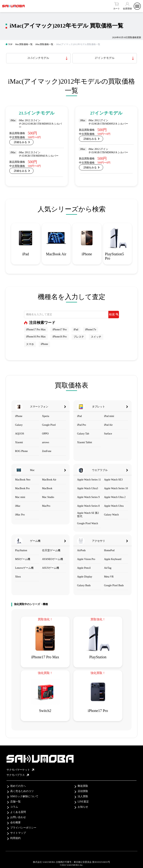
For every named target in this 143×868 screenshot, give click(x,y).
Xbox (18, 577)
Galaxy (19, 425)
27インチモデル (105, 58)
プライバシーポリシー (23, 828)
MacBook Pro (22, 488)
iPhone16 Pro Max (36, 337)
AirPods (81, 550)
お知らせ (83, 807)
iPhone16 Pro (60, 337)
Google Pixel (49, 425)
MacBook (47, 488)
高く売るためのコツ (22, 791)
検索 (114, 314)
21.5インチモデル (38, 58)
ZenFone (47, 451)
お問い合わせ (18, 817)
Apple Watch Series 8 (88, 506)
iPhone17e (91, 330)
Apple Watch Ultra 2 (115, 497)
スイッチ (96, 337)
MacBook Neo (23, 480)
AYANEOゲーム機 (53, 559)
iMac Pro (20, 515)
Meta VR (109, 577)
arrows (46, 442)
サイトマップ (18, 833)
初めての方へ (18, 786)
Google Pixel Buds (114, 585)
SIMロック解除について (24, 796)
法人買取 (83, 796)
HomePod (109, 550)
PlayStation (21, 550)
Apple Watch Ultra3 (88, 488)
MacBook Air (49, 480)
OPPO (45, 434)
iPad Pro (82, 425)
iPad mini (109, 416)
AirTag (108, 568)
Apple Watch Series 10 (116, 488)
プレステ (79, 337)
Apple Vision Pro (86, 559)
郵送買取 (83, 786)
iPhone (44, 344)
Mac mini (20, 497)
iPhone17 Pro (60, 330)
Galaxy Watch (111, 515)
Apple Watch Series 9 (88, 497)
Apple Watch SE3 (113, 480)
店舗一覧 (15, 802)
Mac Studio (48, 497)
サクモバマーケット (20, 770)
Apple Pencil (84, 568)
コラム (14, 807)
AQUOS (20, 434)
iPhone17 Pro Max (36, 330)
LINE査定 (83, 802)
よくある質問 (18, 812)
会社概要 (15, 822)
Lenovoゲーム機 (24, 568)
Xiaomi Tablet (85, 442)
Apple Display (85, 577)
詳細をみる (20, 142)
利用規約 (15, 838)
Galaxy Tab (83, 434)
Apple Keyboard (113, 559)
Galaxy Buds (84, 585)
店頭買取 (83, 791)
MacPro (46, 506)
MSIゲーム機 (23, 559)
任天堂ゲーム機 (51, 550)
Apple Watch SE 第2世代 (88, 515)
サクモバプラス (18, 775)
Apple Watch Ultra (114, 506)
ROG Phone (21, 451)
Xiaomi (19, 442)
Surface (108, 434)
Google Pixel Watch (88, 523)
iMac (18, 506)
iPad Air (108, 425)
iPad (76, 330)
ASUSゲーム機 (51, 568)
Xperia (46, 416)
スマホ (30, 344)
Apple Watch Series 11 (89, 480)
